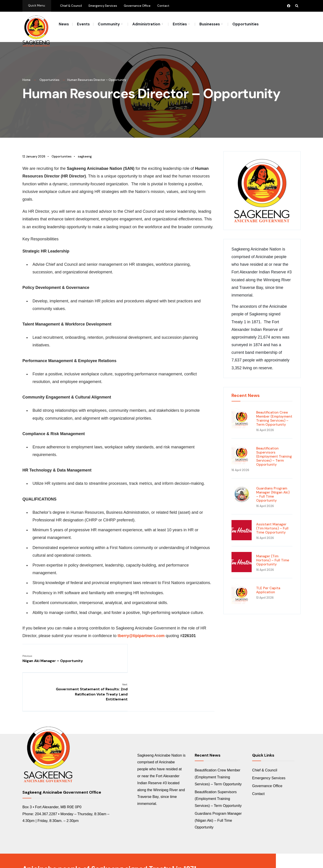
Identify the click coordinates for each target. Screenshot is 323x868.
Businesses (210, 24)
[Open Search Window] (297, 6)
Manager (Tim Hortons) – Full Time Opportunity (273, 555)
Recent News (246, 390)
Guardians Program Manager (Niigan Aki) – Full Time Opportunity (273, 489)
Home (26, 75)
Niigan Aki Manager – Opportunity (53, 653)
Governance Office (137, 6)
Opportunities (246, 24)
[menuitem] (110, 24)
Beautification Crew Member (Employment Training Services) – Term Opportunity (274, 413)
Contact (163, 6)
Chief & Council (71, 6)
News (64, 24)
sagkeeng (85, 151)
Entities (180, 24)
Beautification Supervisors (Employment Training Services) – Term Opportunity (274, 451)
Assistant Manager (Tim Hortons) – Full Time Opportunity (272, 523)
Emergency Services (103, 6)
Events (83, 24)
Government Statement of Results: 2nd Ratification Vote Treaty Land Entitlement (182, 658)
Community (109, 24)
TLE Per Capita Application (268, 585)
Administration (146, 24)
